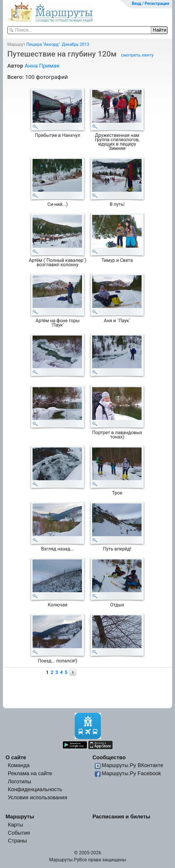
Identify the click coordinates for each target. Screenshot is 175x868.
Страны (17, 841)
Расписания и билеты (121, 817)
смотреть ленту (137, 55)
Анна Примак (42, 66)
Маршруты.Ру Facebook (131, 773)
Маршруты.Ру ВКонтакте (133, 765)
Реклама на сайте (30, 773)
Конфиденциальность (35, 789)
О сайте (16, 757)
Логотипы (19, 781)
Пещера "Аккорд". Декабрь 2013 (58, 45)
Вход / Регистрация (150, 3)
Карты (15, 825)
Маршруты (20, 817)
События (19, 833)
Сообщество (109, 757)
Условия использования (37, 797)
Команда (19, 765)
